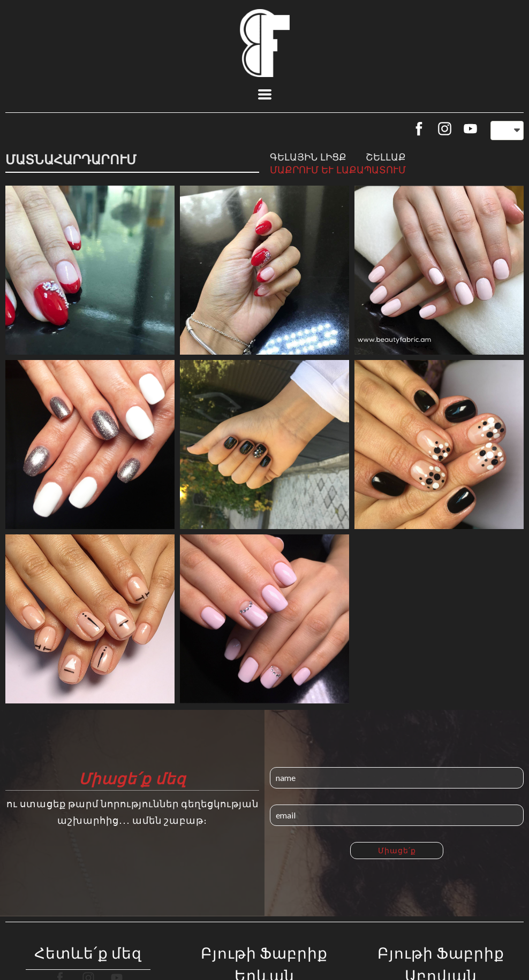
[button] (265, 94)
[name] (397, 778)
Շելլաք (386, 157)
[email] (397, 815)
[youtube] (470, 129)
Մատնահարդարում (71, 159)
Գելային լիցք (308, 157)
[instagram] (445, 129)
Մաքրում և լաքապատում (338, 170)
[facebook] (419, 129)
